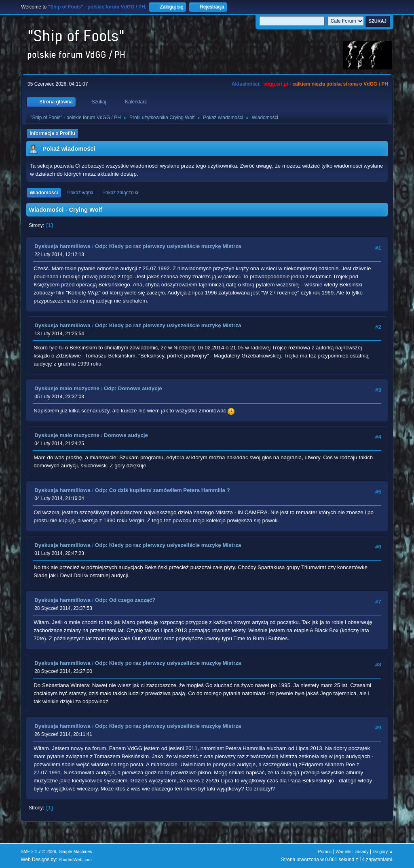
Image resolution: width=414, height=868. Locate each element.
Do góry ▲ (383, 851)
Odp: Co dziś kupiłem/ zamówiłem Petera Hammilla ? (163, 490)
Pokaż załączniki (120, 193)
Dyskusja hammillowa (62, 246)
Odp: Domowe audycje (133, 388)
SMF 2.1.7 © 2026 (38, 851)
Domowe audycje (126, 435)
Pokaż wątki (80, 193)
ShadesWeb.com (75, 860)
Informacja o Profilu (52, 133)
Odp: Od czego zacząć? (125, 600)
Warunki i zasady (352, 851)
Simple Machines (76, 851)
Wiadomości (44, 193)
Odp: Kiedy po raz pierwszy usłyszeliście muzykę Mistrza (168, 246)
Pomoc (325, 851)
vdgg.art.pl (276, 84)
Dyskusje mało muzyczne (67, 388)
